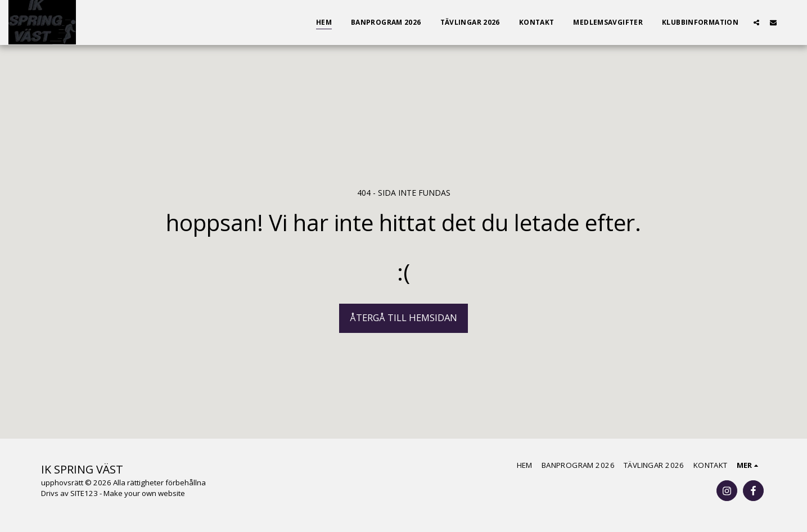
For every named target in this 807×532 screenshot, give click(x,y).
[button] (756, 22)
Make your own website (144, 493)
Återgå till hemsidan (403, 317)
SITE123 (84, 493)
